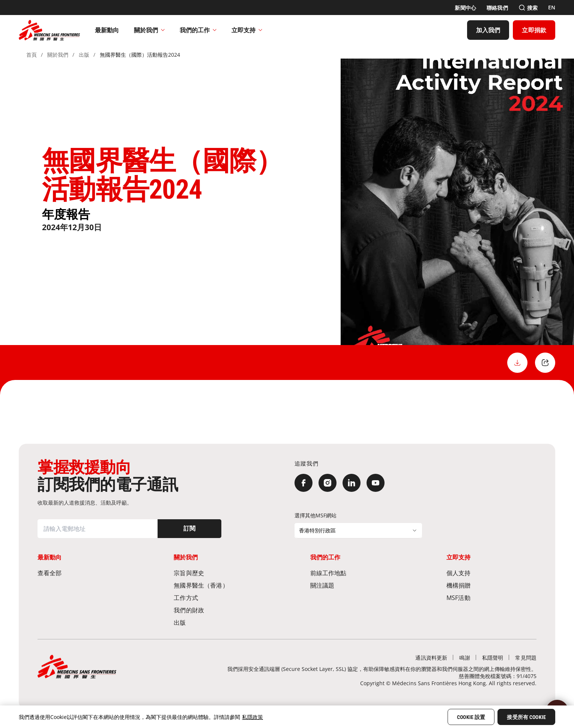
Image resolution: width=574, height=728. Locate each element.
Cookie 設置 (471, 717)
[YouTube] (376, 483)
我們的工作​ (198, 30)
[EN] (552, 8)
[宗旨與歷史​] (219, 573)
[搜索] (528, 8)
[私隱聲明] (493, 658)
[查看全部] (83, 573)
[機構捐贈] (491, 585)
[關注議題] (355, 585)
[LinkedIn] (352, 483)
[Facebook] (304, 483)
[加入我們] (488, 30)
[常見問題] (526, 658)
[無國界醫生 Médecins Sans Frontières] (49, 30)
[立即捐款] (534, 30)
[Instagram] (328, 483)
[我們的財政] (219, 610)
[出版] (219, 622)
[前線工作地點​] (355, 573)
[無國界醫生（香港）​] (219, 585)
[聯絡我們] (497, 8)
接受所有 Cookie (526, 717)
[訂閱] (189, 529)
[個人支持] (491, 573)
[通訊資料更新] (431, 658)
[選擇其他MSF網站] (358, 531)
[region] (287, 717)
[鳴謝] (464, 658)
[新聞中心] (465, 8)
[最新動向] (107, 30)
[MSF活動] (491, 598)
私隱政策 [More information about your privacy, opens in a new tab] (252, 717)
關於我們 (149, 30)
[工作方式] (219, 598)
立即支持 (247, 30)
